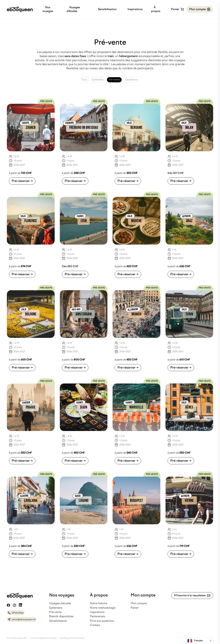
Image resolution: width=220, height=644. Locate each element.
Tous (84, 80)
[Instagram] (14, 605)
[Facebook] (8, 605)
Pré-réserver (21, 181)
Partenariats (97, 616)
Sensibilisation (107, 9)
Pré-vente (114, 80)
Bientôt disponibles (61, 616)
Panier (135, 608)
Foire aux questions (102, 621)
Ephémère (98, 80)
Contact (95, 625)
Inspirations (135, 9)
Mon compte (139, 603)
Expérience (131, 80)
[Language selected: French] (199, 641)
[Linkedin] (20, 605)
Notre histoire (99, 603)
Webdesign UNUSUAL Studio (72, 638)
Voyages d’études (60, 603)
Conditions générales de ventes (43, 638)
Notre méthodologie (103, 608)
